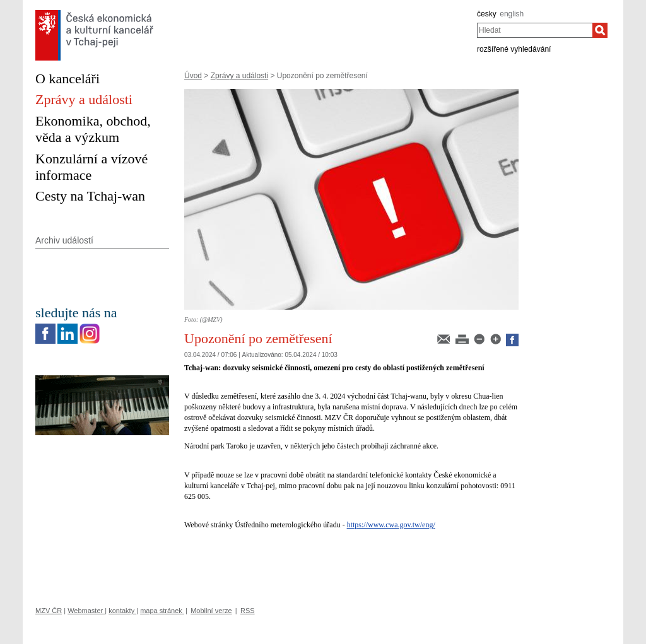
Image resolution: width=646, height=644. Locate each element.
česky (487, 14)
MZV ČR (49, 611)
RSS (248, 611)
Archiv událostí (64, 240)
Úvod (193, 76)
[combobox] (535, 30)
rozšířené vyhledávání (514, 49)
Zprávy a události (239, 76)
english (512, 14)
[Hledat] (600, 30)
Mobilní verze (211, 611)
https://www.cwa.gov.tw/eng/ (391, 525)
